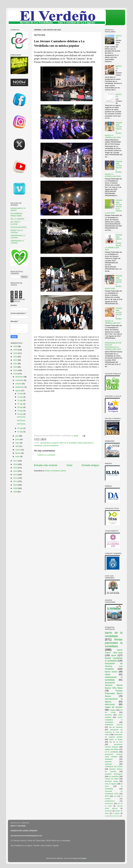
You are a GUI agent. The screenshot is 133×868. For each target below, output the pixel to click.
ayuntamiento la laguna (49, 443)
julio (17, 436)
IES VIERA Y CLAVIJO (16, 223)
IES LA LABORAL (18, 219)
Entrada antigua (90, 465)
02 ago (20, 428)
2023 (15, 357)
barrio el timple (116, 739)
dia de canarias (116, 727)
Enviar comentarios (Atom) (56, 471)
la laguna (116, 813)
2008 (15, 492)
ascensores (109, 803)
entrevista (108, 811)
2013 (15, 475)
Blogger (84, 858)
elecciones (110, 704)
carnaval (108, 764)
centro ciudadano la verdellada (114, 720)
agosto (18, 391)
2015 (15, 468)
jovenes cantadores (51, 446)
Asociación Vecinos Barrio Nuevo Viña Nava (114, 685)
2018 (15, 374)
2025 (15, 350)
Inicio (69, 465)
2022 (15, 360)
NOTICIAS (21, 417)
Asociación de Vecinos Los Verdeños (114, 666)
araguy (107, 816)
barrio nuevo (111, 672)
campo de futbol (112, 779)
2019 (15, 370)
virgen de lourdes (114, 707)
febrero (18, 453)
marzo (18, 450)
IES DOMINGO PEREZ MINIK (17, 215)
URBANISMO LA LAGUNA (17, 242)
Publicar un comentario (46, 455)
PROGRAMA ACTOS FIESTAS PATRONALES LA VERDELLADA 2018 (113, 346)
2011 (15, 481)
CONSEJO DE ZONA (114, 767)
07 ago (20, 404)
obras (108, 674)
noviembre (20, 380)
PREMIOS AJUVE (114, 725)
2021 (15, 364)
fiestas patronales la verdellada (114, 643)
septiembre (20, 387)
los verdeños (114, 776)
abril (17, 446)
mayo (18, 443)
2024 (15, 353)
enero (18, 456)
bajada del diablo (112, 749)
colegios (113, 710)
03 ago (20, 414)
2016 (15, 464)
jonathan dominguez (114, 774)
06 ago (20, 407)
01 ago (20, 432)
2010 (15, 485)
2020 (15, 367)
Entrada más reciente (46, 465)
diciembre (19, 377)
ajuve (114, 655)
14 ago (20, 400)
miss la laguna (111, 784)
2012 (15, 478)
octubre (19, 384)
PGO (107, 796)
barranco (108, 715)
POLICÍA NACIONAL (19, 227)
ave (115, 796)
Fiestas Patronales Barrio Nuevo (114, 693)
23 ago (20, 394)
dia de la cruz (116, 742)
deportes (108, 762)
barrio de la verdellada (68, 443)
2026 (15, 346)
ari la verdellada (112, 752)
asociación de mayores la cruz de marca (114, 732)
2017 (15, 461)
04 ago (20, 411)
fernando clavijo (111, 781)
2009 (15, 488)
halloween (109, 759)
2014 (15, 471)
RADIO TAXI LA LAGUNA (17, 231)
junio (17, 439)
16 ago (20, 397)
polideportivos (110, 801)
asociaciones (116, 816)
